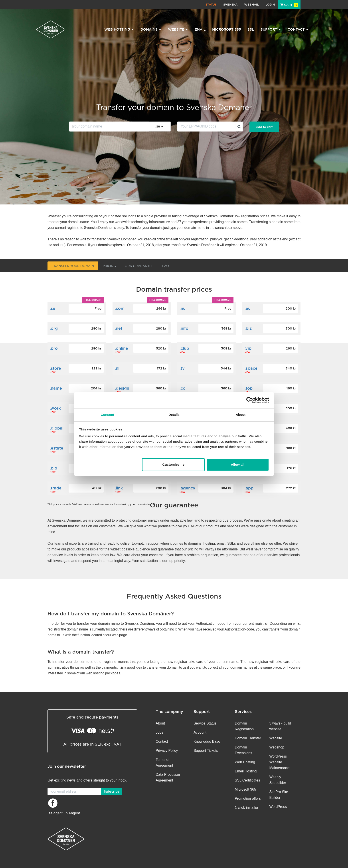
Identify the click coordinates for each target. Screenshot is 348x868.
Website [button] (178, 29)
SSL (251, 29)
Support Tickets (206, 751)
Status (211, 5)
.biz (248, 328)
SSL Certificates (247, 780)
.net (119, 328)
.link (119, 488)
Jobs (160, 732)
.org (54, 328)
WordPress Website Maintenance (279, 762)
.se (52, 308)
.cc (182, 388)
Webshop (277, 747)
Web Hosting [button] (119, 29)
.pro (54, 348)
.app (249, 488)
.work (55, 408)
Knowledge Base (207, 741)
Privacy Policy (167, 751)
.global (57, 428)
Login (270, 5)
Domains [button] (151, 29)
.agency (187, 488)
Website (276, 738)
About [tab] (241, 415)
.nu (183, 308)
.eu (248, 308)
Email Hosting (246, 771)
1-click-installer (247, 808)
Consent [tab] (108, 415)
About (160, 723)
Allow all (238, 464)
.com (120, 308)
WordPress (278, 807)
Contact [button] (298, 29)
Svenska (230, 5)
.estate (56, 448)
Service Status (205, 723)
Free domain (93, 300)
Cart (289, 5)
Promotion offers (248, 798)
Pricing (109, 266)
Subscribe (112, 791)
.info (184, 328)
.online (121, 348)
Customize (174, 464)
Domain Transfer (248, 738)
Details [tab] (174, 415)
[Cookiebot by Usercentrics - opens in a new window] (250, 400)
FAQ (166, 266)
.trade (56, 488)
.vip (248, 348)
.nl (117, 368)
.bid (53, 468)
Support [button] (271, 29)
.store (55, 368)
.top (249, 388)
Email (200, 29)
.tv (182, 368)
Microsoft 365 (226, 29)
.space (251, 368)
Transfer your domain (73, 266)
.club (184, 348)
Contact (162, 741)
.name (56, 388)
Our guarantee (139, 266)
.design (122, 388)
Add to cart (264, 127)
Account (200, 732)
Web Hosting (245, 762)
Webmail (251, 5)
